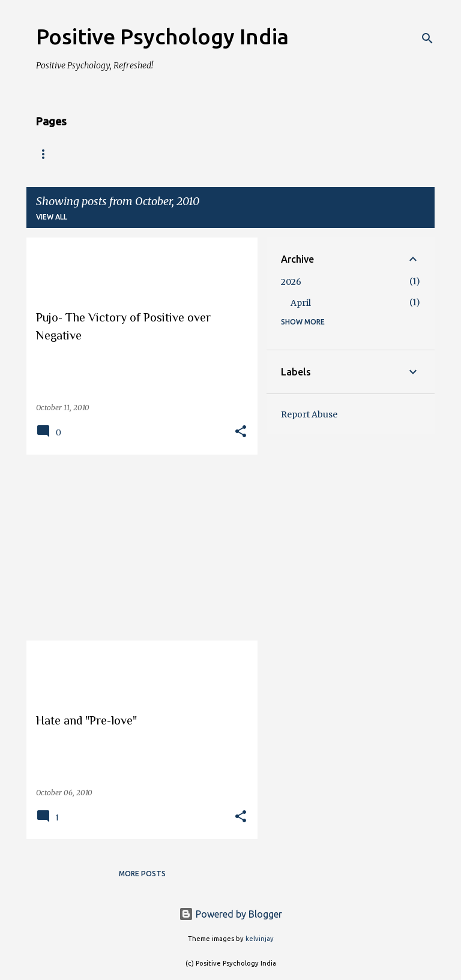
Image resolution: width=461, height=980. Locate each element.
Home (48, 154)
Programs (175, 154)
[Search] (427, 38)
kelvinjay (260, 939)
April (301, 303)
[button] (241, 432)
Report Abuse (309, 414)
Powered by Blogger (230, 914)
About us (107, 154)
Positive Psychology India (162, 36)
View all (52, 217)
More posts (142, 874)
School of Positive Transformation (302, 154)
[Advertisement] (137, 548)
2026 (291, 282)
